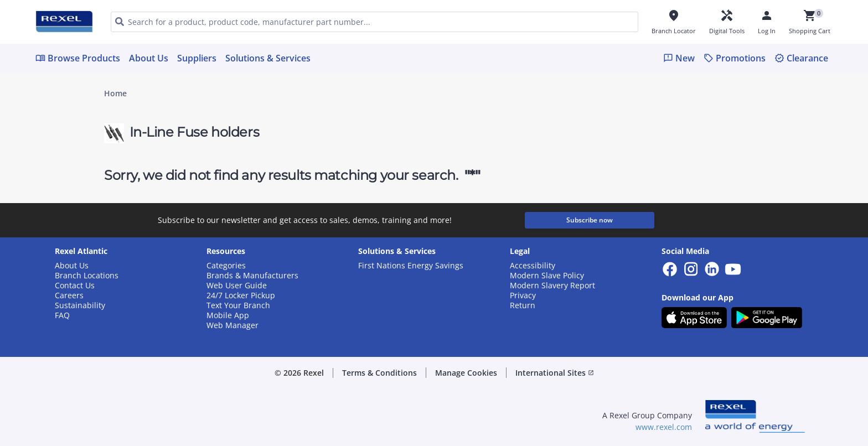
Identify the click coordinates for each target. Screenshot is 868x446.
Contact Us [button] (75, 286)
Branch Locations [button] (87, 276)
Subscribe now (590, 220)
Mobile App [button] (228, 315)
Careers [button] (69, 295)
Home (115, 94)
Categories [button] (226, 266)
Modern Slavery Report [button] (552, 286)
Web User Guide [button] (237, 286)
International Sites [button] (555, 373)
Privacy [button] (523, 295)
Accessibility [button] (533, 266)
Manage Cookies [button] (466, 373)
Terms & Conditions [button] (379, 373)
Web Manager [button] (232, 325)
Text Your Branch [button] (238, 305)
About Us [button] (72, 266)
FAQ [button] (62, 315)
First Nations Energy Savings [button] (411, 266)
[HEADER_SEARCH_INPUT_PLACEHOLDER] (374, 22)
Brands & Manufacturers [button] (252, 276)
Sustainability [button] (80, 305)
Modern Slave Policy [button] (547, 276)
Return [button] (523, 305)
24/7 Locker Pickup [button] (241, 295)
